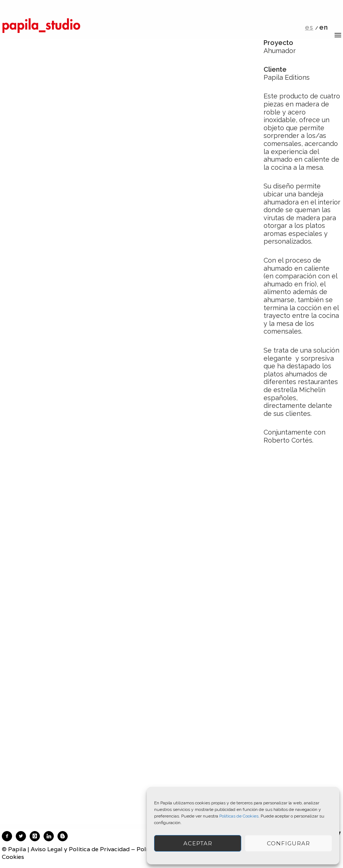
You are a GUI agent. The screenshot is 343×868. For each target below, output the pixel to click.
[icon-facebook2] (9, 836)
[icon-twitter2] (23, 836)
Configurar (288, 843)
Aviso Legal (47, 849)
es (309, 27)
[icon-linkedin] (51, 836)
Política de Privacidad (99, 849)
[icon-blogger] (64, 836)
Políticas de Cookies (239, 816)
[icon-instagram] (37, 836)
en (324, 27)
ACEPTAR (198, 843)
